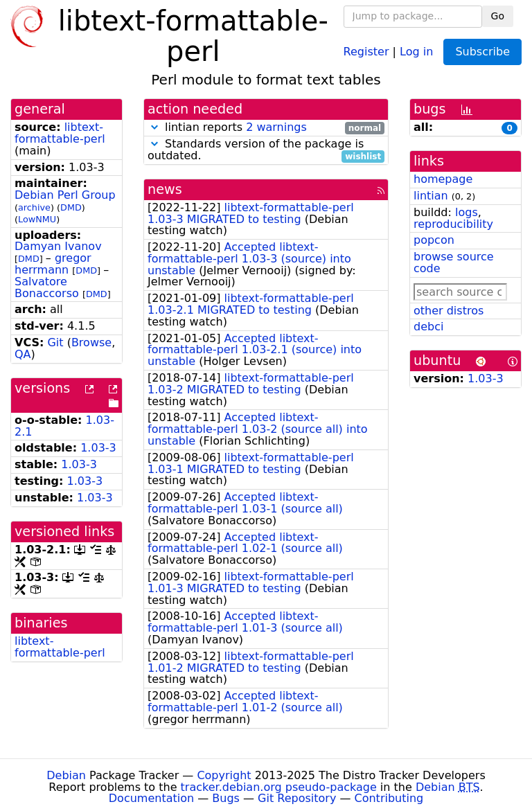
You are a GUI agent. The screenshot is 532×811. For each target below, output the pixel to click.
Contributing (389, 798)
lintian (431, 196)
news (165, 189)
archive (34, 207)
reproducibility (453, 224)
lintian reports (266, 128)
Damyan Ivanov (58, 246)
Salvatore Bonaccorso (47, 287)
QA (23, 354)
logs (467, 212)
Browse (91, 342)
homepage (443, 179)
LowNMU (37, 219)
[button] (154, 127)
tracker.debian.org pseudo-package (279, 787)
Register (366, 51)
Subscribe (482, 52)
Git (55, 342)
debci (428, 327)
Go (498, 16)
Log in (416, 51)
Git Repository (297, 798)
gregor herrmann (53, 264)
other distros (449, 311)
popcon (434, 240)
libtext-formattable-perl (60, 133)
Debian (66, 775)
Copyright (224, 775)
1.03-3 (98, 448)
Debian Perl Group (65, 195)
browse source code (454, 262)
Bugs (226, 798)
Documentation (151, 798)
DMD (71, 207)
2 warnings (276, 127)
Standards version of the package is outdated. (266, 150)
